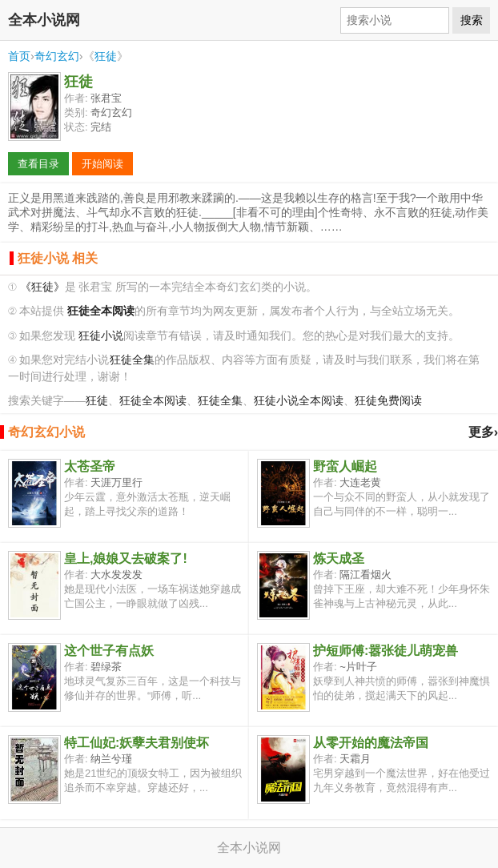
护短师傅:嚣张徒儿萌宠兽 (386, 651)
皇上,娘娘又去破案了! (126, 559)
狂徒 (106, 56)
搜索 (472, 20)
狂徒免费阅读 (388, 401)
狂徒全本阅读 (153, 401)
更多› (483, 432)
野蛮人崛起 (345, 466)
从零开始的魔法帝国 (371, 743)
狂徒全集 (132, 360)
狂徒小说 (101, 336)
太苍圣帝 (90, 466)
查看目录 (38, 164)
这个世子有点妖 (109, 651)
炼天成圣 (339, 559)
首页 (19, 56)
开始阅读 (102, 164)
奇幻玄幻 (57, 56)
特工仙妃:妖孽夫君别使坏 (137, 743)
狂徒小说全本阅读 (299, 401)
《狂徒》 (42, 287)
